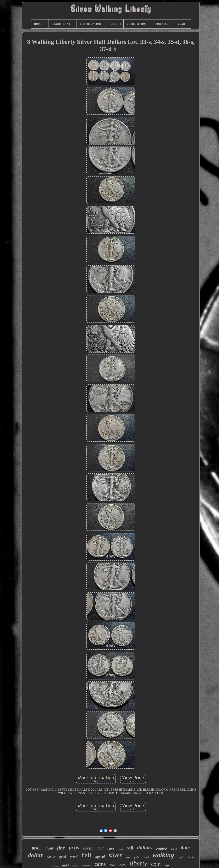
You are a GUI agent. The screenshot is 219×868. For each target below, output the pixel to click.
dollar (35, 855)
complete (86, 866)
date (185, 848)
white (120, 849)
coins (100, 864)
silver (115, 855)
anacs (128, 858)
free (112, 865)
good (63, 857)
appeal (100, 857)
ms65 (37, 848)
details (191, 857)
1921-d (55, 866)
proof (74, 857)
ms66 (66, 865)
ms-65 (146, 857)
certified (161, 849)
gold (137, 857)
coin (156, 864)
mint (49, 848)
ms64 (174, 849)
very (167, 866)
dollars (145, 847)
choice (51, 857)
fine (61, 848)
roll (130, 848)
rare (111, 848)
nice (123, 865)
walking (163, 855)
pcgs (74, 847)
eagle (181, 857)
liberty (138, 863)
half (86, 855)
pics (75, 865)
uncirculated (93, 848)
